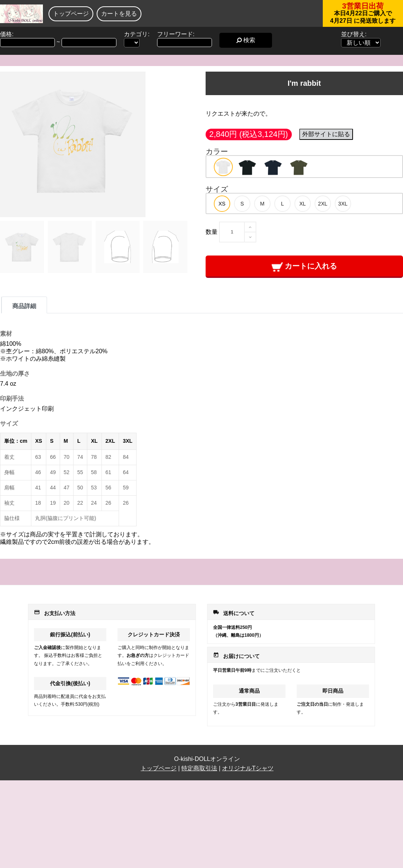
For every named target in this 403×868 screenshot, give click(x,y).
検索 (246, 40)
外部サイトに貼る (326, 134)
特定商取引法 (199, 768)
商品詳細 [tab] (24, 306)
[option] (223, 167)
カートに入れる (304, 267)
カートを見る (119, 14)
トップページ (71, 14)
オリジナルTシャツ (248, 768)
